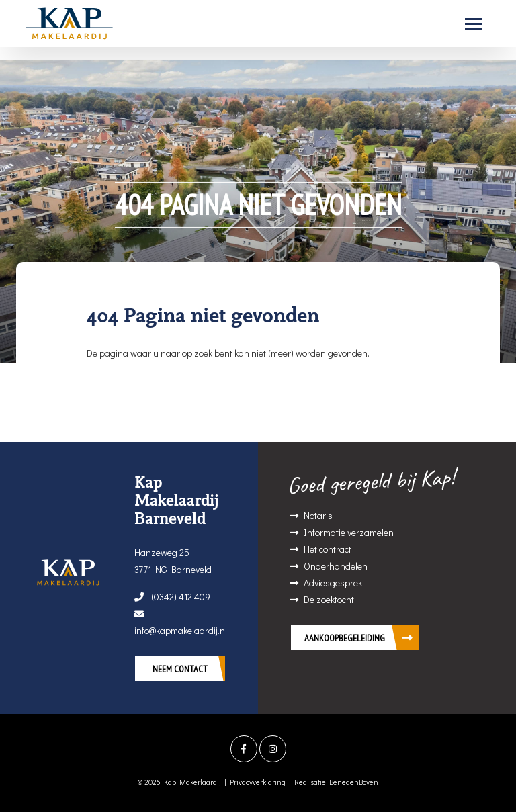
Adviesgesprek (333, 583)
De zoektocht (329, 599)
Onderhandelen (336, 566)
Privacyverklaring (258, 782)
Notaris (318, 515)
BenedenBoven (354, 782)
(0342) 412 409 (172, 597)
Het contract (328, 549)
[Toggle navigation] (473, 24)
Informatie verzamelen (349, 532)
